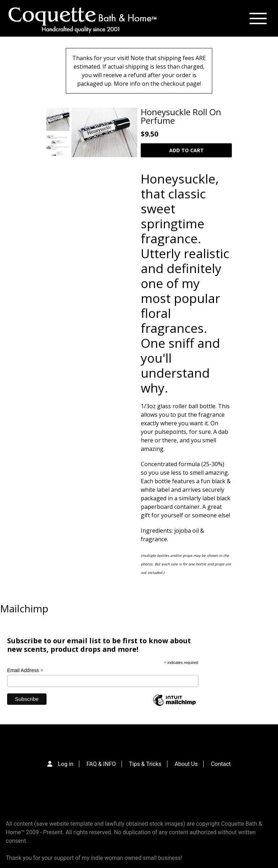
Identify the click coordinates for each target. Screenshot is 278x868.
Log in (66, 764)
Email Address (25, 670)
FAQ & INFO (101, 764)
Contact (221, 764)
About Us (186, 764)
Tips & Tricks (145, 764)
